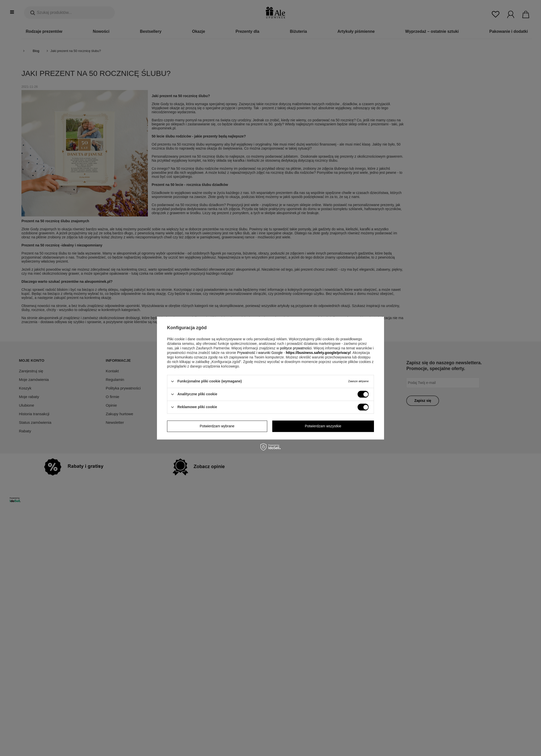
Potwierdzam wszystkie (323, 426)
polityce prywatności (296, 348)
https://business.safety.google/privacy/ (318, 353)
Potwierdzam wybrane (217, 426)
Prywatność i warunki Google (260, 353)
